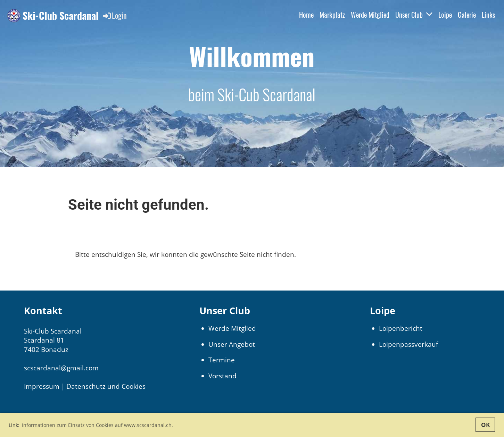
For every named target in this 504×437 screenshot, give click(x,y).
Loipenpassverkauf (408, 344)
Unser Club (414, 15)
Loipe (445, 15)
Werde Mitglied (370, 15)
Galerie (467, 15)
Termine (222, 360)
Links (488, 15)
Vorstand (222, 376)
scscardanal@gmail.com (61, 368)
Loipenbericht (401, 328)
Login (114, 15)
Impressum (42, 386)
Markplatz (332, 15)
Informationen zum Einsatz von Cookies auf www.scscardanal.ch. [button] (97, 425)
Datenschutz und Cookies (106, 386)
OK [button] (485, 425)
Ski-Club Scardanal (61, 15)
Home (306, 15)
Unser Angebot (232, 344)
